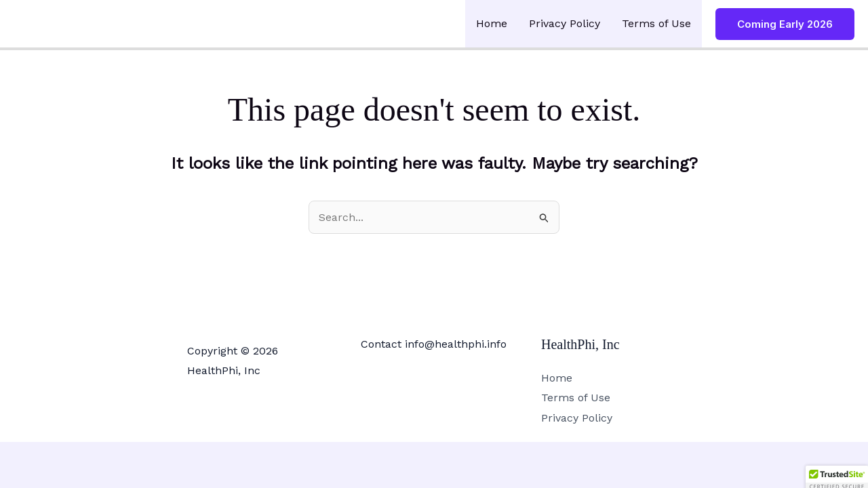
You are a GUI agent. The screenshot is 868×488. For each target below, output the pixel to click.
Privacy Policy (565, 23)
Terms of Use (656, 23)
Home (492, 23)
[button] (785, 24)
